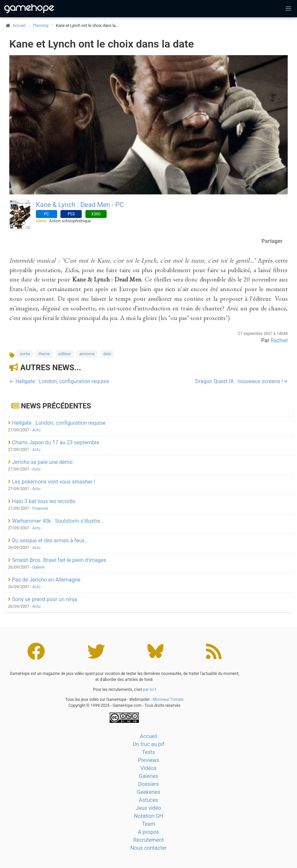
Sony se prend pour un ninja (43, 599)
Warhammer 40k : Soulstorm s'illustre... (56, 521)
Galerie (38, 567)
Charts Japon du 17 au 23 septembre (54, 442)
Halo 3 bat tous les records (42, 501)
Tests (148, 752)
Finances (40, 508)
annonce (87, 354)
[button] (288, 9)
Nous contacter (148, 848)
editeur (65, 354)
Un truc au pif (149, 744)
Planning (41, 26)
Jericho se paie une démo (40, 462)
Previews (148, 760)
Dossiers (148, 784)
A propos (148, 832)
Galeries (148, 776)
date (107, 354)
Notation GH (148, 816)
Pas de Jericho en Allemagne (44, 580)
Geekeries (148, 792)
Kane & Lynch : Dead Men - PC (80, 205)
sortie (25, 354)
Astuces (148, 800)
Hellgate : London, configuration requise (57, 423)
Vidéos (149, 768)
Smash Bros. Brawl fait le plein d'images (57, 560)
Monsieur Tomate (168, 700)
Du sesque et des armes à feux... (48, 541)
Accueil (148, 736)
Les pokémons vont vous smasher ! (52, 482)
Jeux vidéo (148, 808)
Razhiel (279, 340)
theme (44, 354)
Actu (36, 430)
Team (148, 824)
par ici (148, 690)
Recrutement (148, 840)
